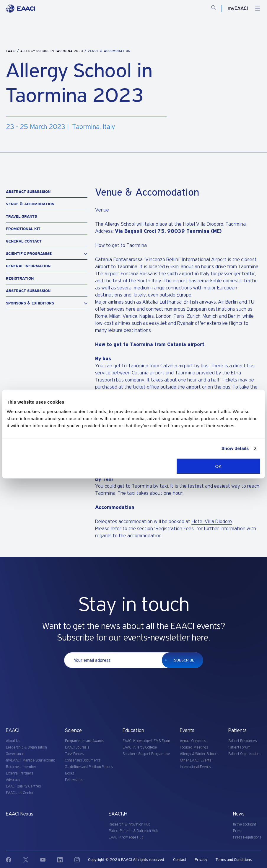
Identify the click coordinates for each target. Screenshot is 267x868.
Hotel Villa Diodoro (203, 224)
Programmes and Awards (84, 741)
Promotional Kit (23, 229)
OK (219, 466)
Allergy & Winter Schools (199, 754)
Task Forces (74, 754)
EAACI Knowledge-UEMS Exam (146, 741)
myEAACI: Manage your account (30, 760)
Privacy (201, 860)
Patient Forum (239, 747)
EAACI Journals (77, 747)
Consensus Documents (83, 760)
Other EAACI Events (196, 760)
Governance (15, 754)
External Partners (19, 773)
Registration (20, 278)
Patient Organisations (245, 754)
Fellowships (74, 780)
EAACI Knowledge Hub (126, 837)
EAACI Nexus (20, 814)
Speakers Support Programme (146, 754)
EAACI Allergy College (140, 747)
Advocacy (13, 780)
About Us (13, 741)
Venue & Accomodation (30, 204)
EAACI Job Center (20, 793)
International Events (195, 767)
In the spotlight (245, 824)
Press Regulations (247, 837)
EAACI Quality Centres (23, 786)
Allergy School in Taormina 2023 (52, 51)
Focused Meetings (194, 747)
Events (187, 731)
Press (238, 831)
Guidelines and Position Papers (89, 767)
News (239, 814)
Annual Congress (193, 741)
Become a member (21, 767)
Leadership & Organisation (26, 747)
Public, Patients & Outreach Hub (133, 831)
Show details (235, 448)
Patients (237, 731)
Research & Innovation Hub (129, 824)
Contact (180, 860)
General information (28, 266)
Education (133, 731)
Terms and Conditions (234, 860)
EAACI (11, 51)
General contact (24, 241)
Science (73, 731)
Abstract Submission (28, 192)
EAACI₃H (118, 814)
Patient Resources (242, 741)
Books (70, 773)
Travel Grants (21, 216)
